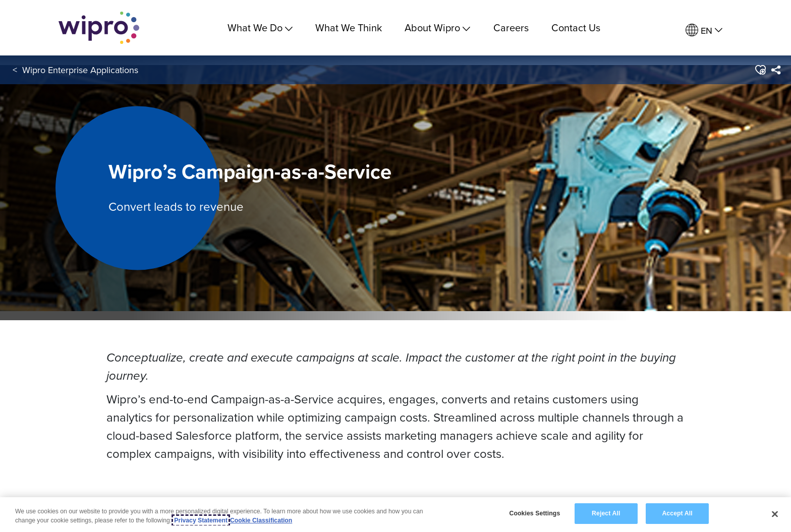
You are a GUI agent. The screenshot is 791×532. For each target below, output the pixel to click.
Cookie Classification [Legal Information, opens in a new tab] (261, 520)
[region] (395, 515)
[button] (760, 70)
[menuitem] (704, 31)
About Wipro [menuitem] (437, 27)
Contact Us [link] (576, 27)
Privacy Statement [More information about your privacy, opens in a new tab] (201, 520)
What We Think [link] (349, 27)
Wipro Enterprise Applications (80, 70)
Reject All (606, 513)
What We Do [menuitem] (260, 27)
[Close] (775, 514)
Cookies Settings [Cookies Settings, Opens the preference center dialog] (534, 513)
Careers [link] (511, 27)
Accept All (677, 513)
